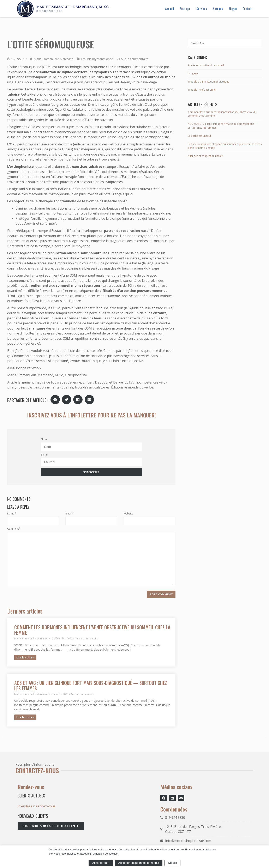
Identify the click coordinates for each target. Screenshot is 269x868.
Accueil (169, 8)
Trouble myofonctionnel (97, 59)
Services (202, 8)
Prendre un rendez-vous (37, 806)
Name (12, 514)
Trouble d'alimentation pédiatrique (209, 82)
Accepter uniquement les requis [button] (139, 863)
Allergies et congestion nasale (205, 156)
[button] (55, 400)
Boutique (185, 8)
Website (128, 514)
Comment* (14, 529)
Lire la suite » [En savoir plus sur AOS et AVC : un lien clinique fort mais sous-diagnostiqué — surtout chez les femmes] (25, 717)
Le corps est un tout (199, 136)
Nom (44, 439)
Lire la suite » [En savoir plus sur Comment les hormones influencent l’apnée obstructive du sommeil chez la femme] (25, 658)
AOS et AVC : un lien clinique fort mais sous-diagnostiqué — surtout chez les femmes (91, 685)
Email (70, 514)
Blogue (233, 8)
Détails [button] (172, 863)
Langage (193, 73)
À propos (218, 8)
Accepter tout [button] (101, 863)
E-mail (44, 455)
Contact (247, 8)
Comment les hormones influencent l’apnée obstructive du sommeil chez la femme (92, 630)
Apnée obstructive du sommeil (206, 65)
